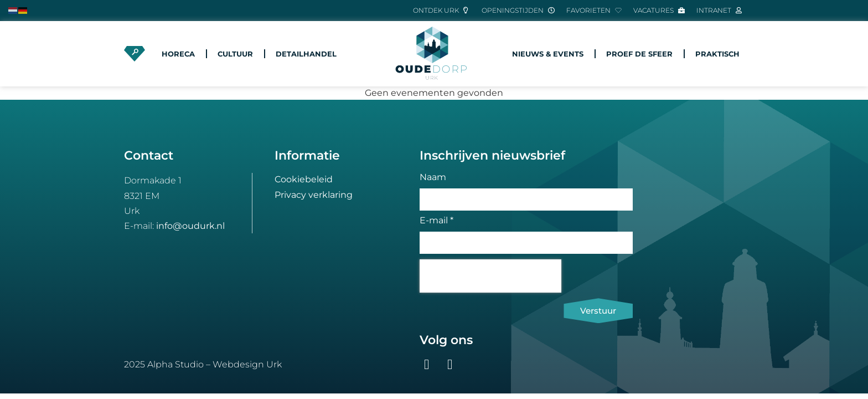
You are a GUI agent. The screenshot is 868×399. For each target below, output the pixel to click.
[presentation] (490, 276)
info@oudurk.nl (190, 226)
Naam (433, 178)
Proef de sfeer (639, 54)
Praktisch (717, 54)
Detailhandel (306, 54)
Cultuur (235, 54)
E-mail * (436, 221)
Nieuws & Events (548, 54)
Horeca (178, 54)
